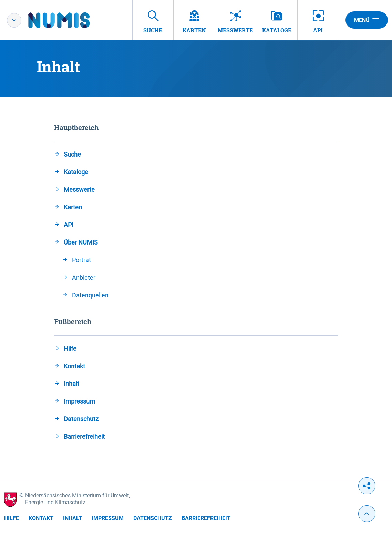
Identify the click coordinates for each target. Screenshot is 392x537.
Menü (367, 20)
